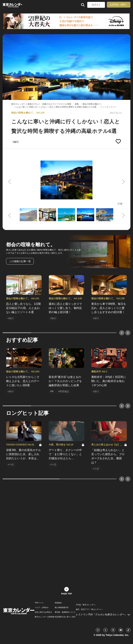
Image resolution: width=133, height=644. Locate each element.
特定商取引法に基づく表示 (65, 617)
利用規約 (58, 603)
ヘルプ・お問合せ (42, 608)
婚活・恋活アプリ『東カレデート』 (90, 609)
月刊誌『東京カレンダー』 (86, 605)
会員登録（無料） (119, 5)
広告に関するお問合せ (43, 612)
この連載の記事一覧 (20, 261)
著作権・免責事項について (65, 612)
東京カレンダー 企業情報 (44, 617)
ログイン (96, 5)
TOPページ (39, 603)
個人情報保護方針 (62, 608)
